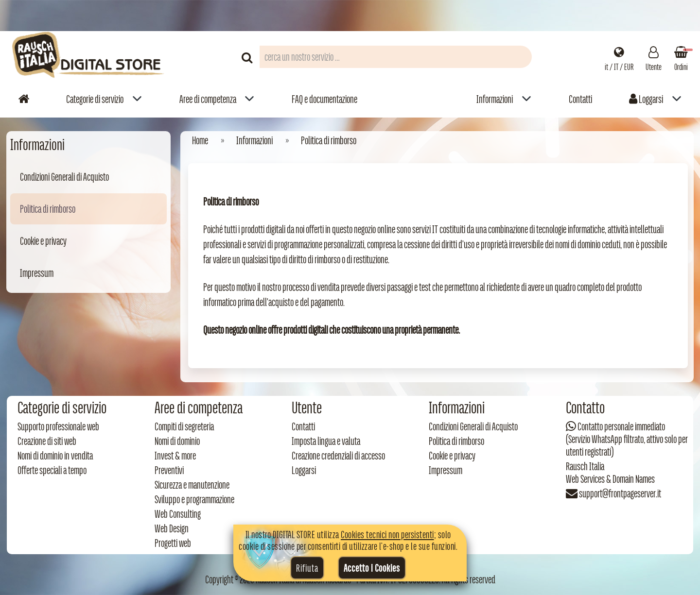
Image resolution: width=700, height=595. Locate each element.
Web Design (172, 528)
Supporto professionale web (58, 426)
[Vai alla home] (24, 99)
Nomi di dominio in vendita (55, 456)
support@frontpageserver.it (620, 493)
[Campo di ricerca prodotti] (396, 57)
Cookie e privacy (43, 241)
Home (200, 140)
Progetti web (173, 543)
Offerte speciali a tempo (52, 470)
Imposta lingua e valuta (326, 441)
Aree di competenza (208, 99)
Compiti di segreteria (184, 426)
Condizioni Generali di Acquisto (64, 177)
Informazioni (495, 99)
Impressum (37, 273)
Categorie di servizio (95, 99)
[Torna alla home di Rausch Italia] (89, 57)
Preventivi (169, 470)
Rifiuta (307, 568)
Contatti (580, 99)
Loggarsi (646, 99)
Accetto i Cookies (372, 568)
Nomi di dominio (177, 441)
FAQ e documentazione (324, 99)
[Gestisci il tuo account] (654, 57)
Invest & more (175, 456)
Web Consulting (178, 514)
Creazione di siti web (47, 441)
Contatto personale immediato (621, 426)
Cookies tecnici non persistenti (387, 534)
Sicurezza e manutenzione (192, 485)
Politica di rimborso (48, 209)
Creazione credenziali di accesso (338, 456)
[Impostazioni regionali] (619, 57)
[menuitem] (104, 99)
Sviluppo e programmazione (194, 499)
